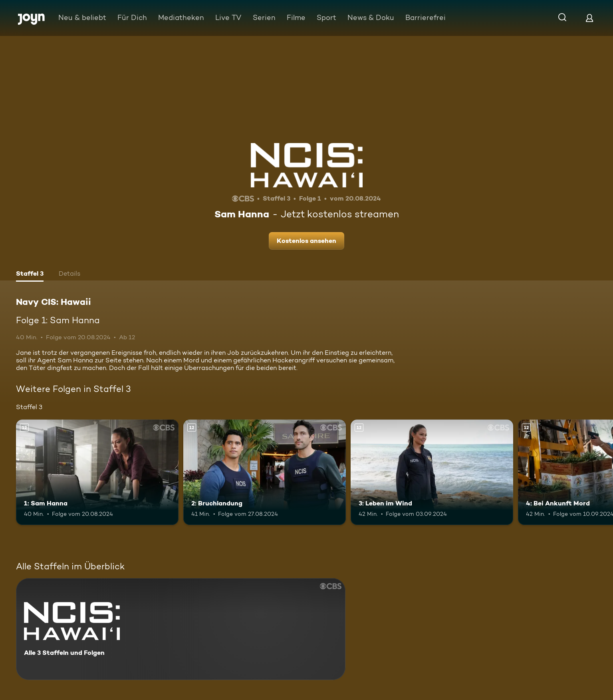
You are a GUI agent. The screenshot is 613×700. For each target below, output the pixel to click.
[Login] (589, 18)
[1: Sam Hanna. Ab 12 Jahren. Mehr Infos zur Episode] (97, 472)
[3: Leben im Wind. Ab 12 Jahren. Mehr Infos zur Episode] (432, 472)
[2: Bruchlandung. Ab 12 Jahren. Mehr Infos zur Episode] (265, 472)
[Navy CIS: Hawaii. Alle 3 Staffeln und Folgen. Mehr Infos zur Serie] (181, 629)
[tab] (30, 274)
